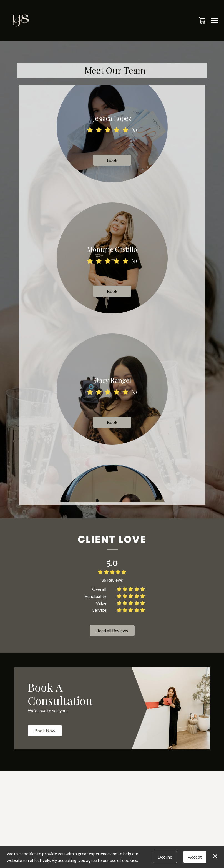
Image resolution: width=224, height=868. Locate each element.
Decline (165, 857)
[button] (203, 20)
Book (112, 160)
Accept (195, 857)
